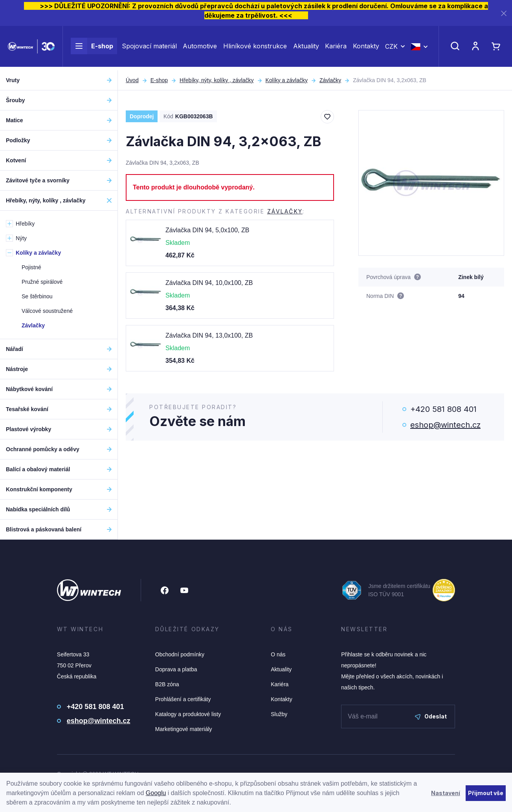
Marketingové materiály (184, 729)
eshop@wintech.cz (445, 425)
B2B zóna (167, 684)
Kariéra (336, 48)
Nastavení (446, 793)
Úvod (132, 80)
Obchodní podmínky (180, 654)
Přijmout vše (486, 793)
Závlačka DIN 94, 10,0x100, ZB (209, 283)
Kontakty (366, 48)
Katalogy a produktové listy (188, 714)
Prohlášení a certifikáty (183, 699)
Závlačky (330, 80)
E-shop (92, 48)
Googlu (156, 793)
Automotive (200, 48)
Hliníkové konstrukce (255, 48)
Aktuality (306, 48)
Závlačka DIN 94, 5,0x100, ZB (207, 230)
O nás (278, 654)
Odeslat (431, 716)
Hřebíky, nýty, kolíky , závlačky (217, 80)
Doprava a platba (176, 669)
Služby (279, 714)
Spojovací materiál (149, 48)
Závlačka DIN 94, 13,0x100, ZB (209, 335)
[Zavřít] (504, 13)
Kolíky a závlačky (287, 80)
